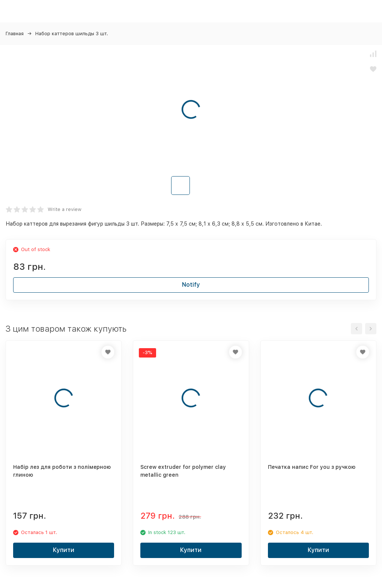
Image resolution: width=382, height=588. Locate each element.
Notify (191, 285)
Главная (15, 34)
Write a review (65, 209)
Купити (64, 550)
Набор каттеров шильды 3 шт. (72, 34)
